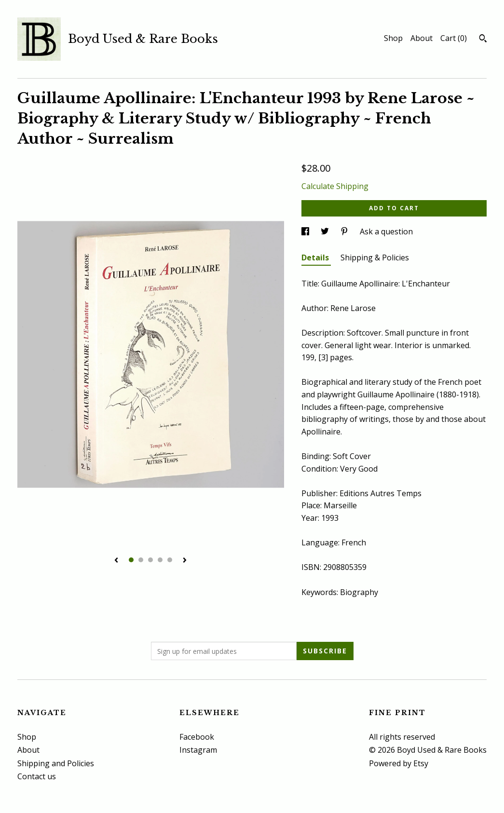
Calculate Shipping (335, 186)
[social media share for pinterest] (345, 231)
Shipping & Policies (375, 257)
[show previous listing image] (116, 561)
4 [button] (160, 560)
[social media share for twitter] (326, 231)
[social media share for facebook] (306, 231)
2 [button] (141, 560)
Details (316, 257)
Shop (393, 38)
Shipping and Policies (56, 763)
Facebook (197, 737)
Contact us (37, 776)
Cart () (454, 38)
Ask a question (386, 231)
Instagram (198, 750)
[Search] (483, 40)
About (422, 38)
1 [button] (131, 560)
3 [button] (150, 560)
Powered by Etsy (399, 763)
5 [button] (170, 560)
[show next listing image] (185, 561)
